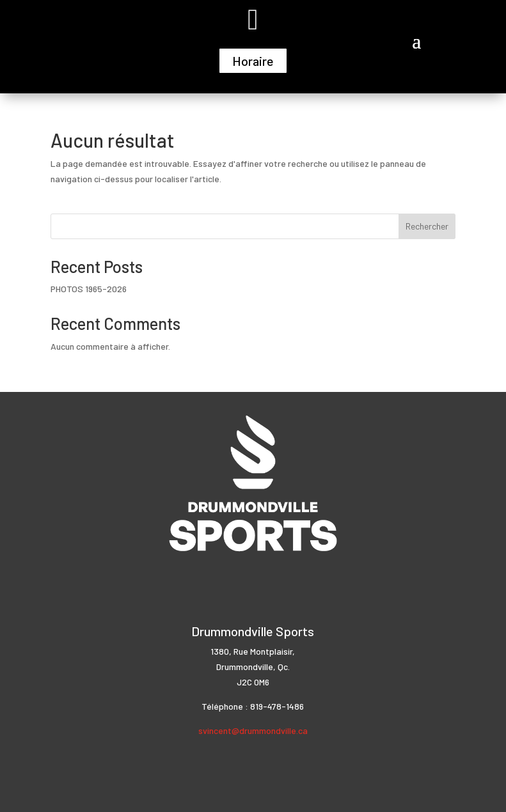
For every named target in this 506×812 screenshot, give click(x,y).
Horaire (253, 61)
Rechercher (427, 226)
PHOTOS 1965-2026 (89, 289)
